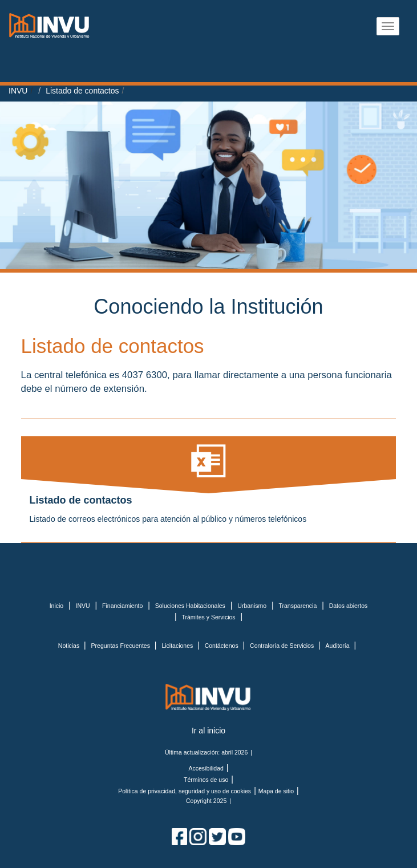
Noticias (70, 646)
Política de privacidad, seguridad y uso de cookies (185, 791)
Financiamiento (122, 606)
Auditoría (339, 646)
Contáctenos (222, 646)
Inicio (57, 606)
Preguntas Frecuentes (122, 646)
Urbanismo (252, 606)
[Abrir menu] (388, 26)
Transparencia (298, 606)
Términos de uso (206, 780)
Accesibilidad (206, 768)
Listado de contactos (82, 91)
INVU (18, 91)
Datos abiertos (349, 606)
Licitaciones (178, 646)
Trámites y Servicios (208, 617)
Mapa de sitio (276, 791)
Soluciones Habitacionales (190, 606)
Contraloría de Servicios (283, 646)
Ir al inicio (208, 731)
